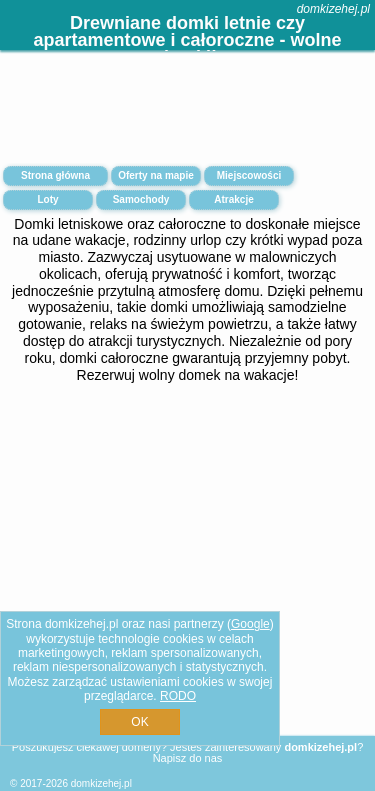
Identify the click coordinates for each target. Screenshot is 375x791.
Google (250, 624)
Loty (47, 199)
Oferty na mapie (156, 175)
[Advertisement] (187, 577)
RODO (178, 696)
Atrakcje (233, 199)
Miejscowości (249, 175)
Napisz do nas (188, 758)
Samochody (141, 199)
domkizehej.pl (333, 9)
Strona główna (55, 175)
